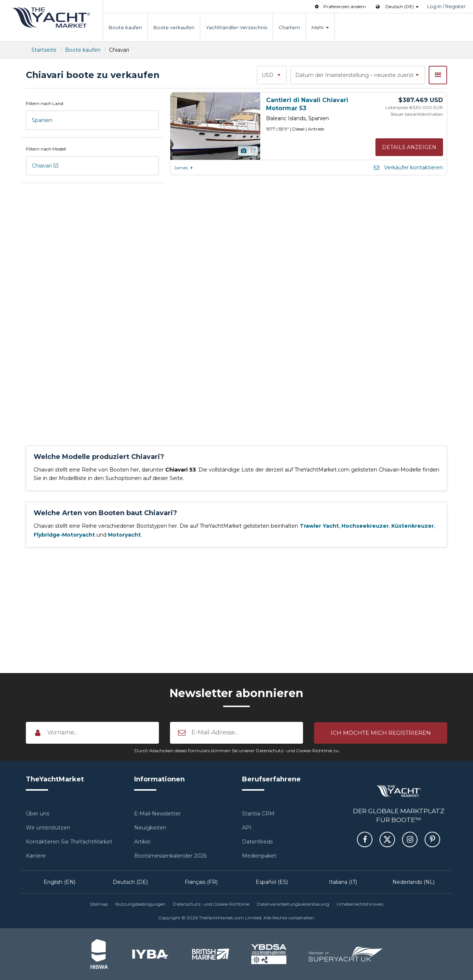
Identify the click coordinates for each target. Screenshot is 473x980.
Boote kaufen (125, 27)
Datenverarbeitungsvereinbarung (293, 904)
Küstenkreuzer (413, 526)
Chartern (289, 27)
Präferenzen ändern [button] (340, 6)
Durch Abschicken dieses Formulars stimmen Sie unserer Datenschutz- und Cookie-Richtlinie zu (237, 751)
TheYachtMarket (51, 18)
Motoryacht (124, 535)
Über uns (38, 814)
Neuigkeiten (150, 828)
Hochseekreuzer (365, 526)
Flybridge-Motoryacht (64, 535)
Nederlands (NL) (414, 882)
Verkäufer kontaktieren (408, 168)
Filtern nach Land (45, 103)
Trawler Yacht (319, 526)
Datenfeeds (257, 842)
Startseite (44, 50)
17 (248, 151)
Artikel (142, 842)
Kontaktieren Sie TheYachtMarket (69, 842)
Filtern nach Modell (46, 149)
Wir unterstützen (48, 828)
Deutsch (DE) (130, 882)
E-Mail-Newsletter (157, 814)
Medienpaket (259, 856)
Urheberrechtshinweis (360, 904)
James (185, 168)
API (247, 828)
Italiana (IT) (343, 882)
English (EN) (59, 882)
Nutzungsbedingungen (140, 904)
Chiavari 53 (45, 166)
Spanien (42, 120)
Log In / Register (446, 6)
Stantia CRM (258, 814)
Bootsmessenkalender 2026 (170, 856)
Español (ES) (272, 882)
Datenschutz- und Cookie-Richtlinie (211, 904)
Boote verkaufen (174, 27)
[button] (381, 733)
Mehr (320, 27)
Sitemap (99, 904)
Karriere (36, 856)
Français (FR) (201, 882)
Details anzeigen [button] (409, 147)
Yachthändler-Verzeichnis (236, 27)
